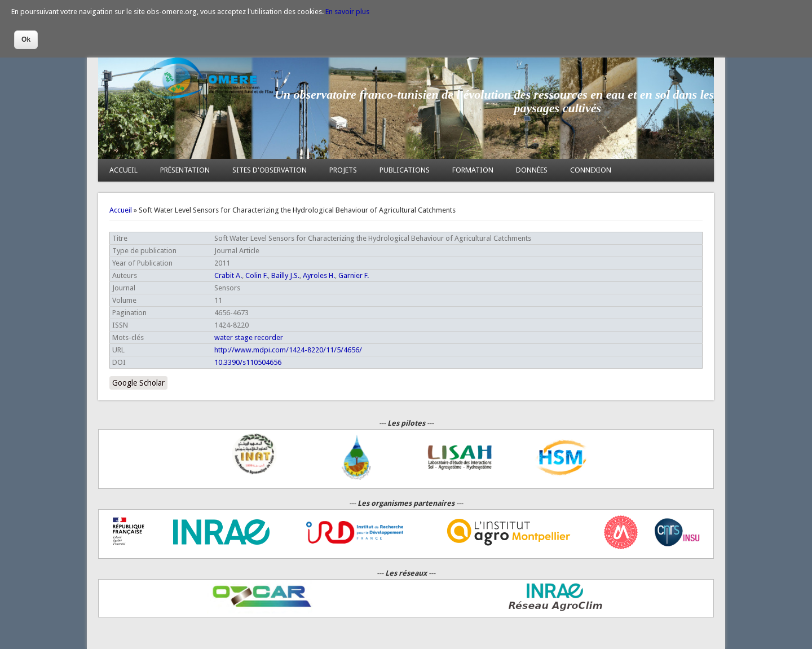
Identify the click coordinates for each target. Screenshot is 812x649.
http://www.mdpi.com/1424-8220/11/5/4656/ (288, 350)
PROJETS (343, 170)
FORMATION (473, 170)
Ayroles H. (319, 275)
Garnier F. (354, 275)
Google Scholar (138, 383)
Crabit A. (228, 275)
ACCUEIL (123, 170)
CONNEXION (591, 170)
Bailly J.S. (285, 275)
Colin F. (257, 275)
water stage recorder (249, 337)
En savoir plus (347, 12)
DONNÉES (532, 170)
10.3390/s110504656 (248, 362)
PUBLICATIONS (405, 170)
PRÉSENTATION (185, 170)
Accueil (121, 210)
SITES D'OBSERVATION (270, 170)
